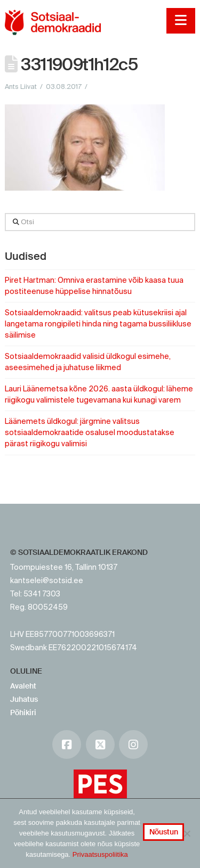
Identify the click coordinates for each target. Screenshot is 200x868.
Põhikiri (23, 713)
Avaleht (23, 686)
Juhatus (24, 699)
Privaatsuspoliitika (100, 854)
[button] (181, 21)
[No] (187, 833)
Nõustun (164, 832)
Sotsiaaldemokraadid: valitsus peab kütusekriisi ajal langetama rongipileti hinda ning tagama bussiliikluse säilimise (98, 324)
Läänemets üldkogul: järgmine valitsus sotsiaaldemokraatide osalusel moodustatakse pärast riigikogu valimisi (90, 432)
